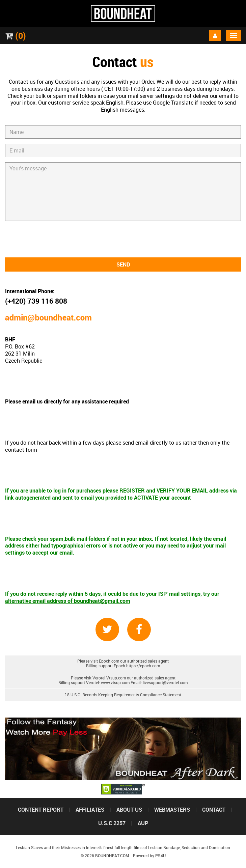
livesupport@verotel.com (165, 683)
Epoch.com (109, 661)
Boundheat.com (112, 856)
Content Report (41, 810)
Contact (214, 810)
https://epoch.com (143, 666)
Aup (143, 823)
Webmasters (172, 810)
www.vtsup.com (115, 683)
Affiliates (90, 810)
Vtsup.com (116, 678)
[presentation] (123, 239)
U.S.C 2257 (112, 823)
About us (129, 810)
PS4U (160, 856)
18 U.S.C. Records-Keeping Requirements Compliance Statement (123, 695)
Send (123, 264)
